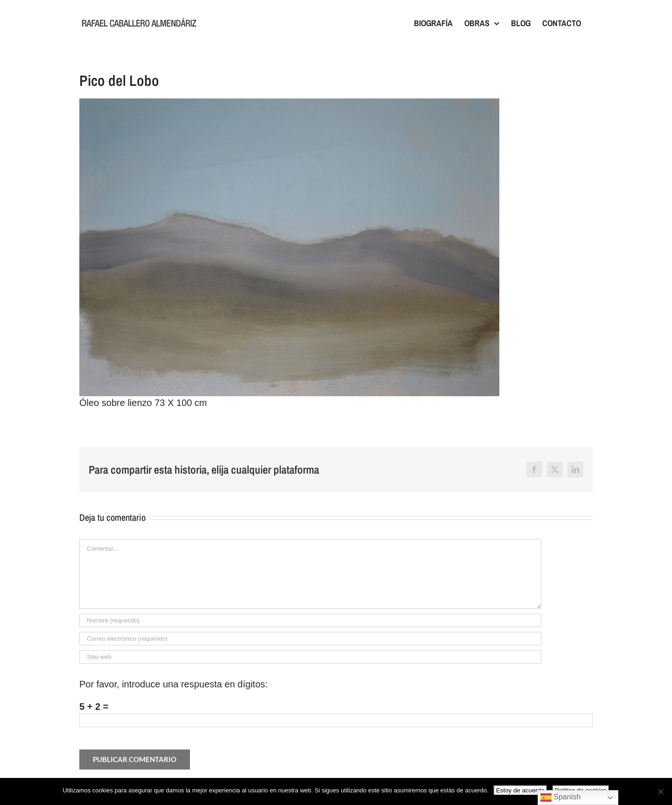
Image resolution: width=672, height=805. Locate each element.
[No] (660, 791)
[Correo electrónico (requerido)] (310, 639)
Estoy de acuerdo (520, 790)
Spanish (560, 798)
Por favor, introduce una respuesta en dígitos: (174, 684)
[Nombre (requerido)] (310, 620)
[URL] (310, 657)
